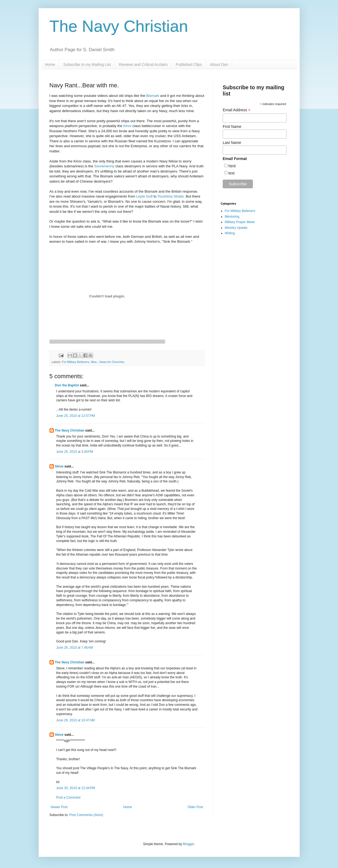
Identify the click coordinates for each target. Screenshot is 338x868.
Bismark (153, 96)
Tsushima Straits (171, 196)
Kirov (127, 126)
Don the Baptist (67, 385)
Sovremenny (104, 166)
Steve (59, 466)
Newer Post (59, 807)
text (232, 173)
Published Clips (189, 64)
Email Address (237, 110)
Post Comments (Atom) (86, 815)
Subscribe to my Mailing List (87, 64)
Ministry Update (236, 228)
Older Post (195, 807)
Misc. (94, 362)
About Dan (219, 64)
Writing (230, 233)
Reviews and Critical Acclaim (143, 64)
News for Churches (112, 362)
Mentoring (232, 217)
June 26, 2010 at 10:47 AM (76, 720)
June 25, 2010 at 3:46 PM (75, 452)
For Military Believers (75, 362)
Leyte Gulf (144, 196)
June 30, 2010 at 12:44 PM (76, 788)
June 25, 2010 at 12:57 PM (76, 416)
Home (50, 64)
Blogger (189, 844)
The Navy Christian (119, 26)
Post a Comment (68, 798)
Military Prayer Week (240, 222)
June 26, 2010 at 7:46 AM (75, 648)
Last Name (232, 143)
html (232, 166)
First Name (232, 127)
